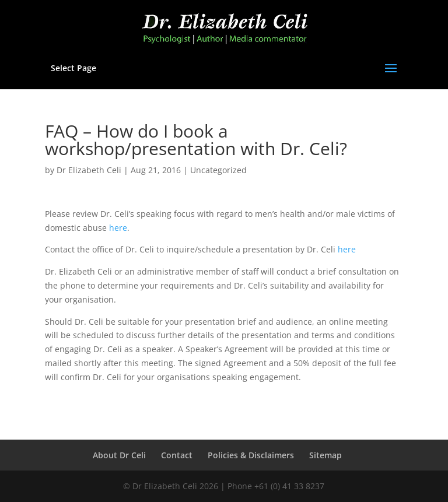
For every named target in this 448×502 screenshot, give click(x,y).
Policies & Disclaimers (251, 455)
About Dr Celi (119, 455)
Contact (177, 455)
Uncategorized (218, 170)
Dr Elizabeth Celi (89, 170)
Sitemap (325, 455)
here (118, 228)
